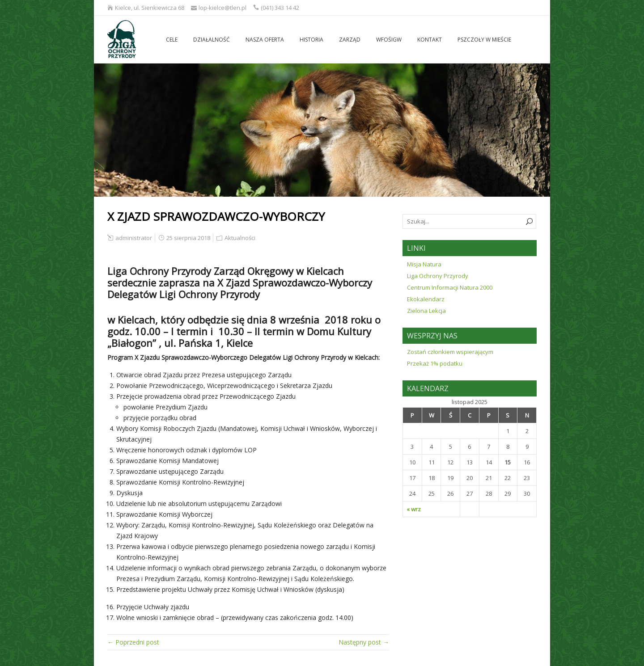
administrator (134, 238)
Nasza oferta (265, 40)
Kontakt (430, 40)
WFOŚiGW (389, 40)
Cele (172, 40)
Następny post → (364, 642)
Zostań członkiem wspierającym (450, 352)
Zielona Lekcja (426, 311)
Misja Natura (424, 264)
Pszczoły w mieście (484, 40)
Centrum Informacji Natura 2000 (450, 287)
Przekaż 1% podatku (435, 363)
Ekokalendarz (426, 299)
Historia (311, 40)
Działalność (212, 40)
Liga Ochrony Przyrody (438, 276)
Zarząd (350, 40)
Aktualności (240, 238)
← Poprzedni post (133, 642)
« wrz (414, 509)
